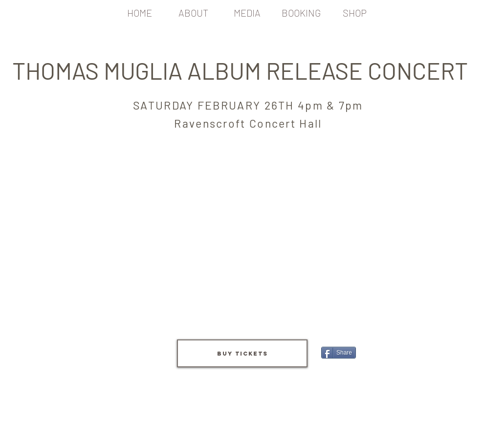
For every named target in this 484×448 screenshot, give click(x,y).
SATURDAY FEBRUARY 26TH (215, 105)
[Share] (339, 353)
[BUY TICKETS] (242, 353)
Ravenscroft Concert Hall (248, 123)
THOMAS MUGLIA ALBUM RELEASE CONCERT (242, 70)
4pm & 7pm (330, 105)
